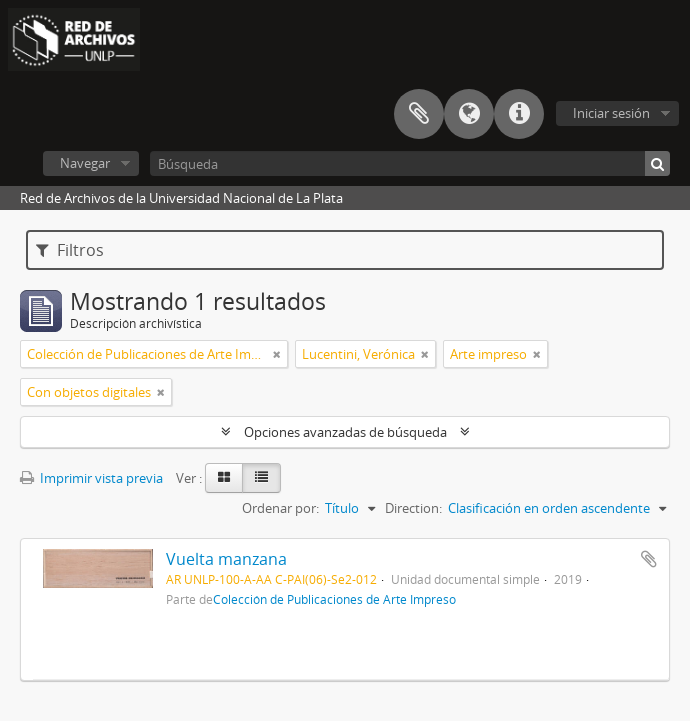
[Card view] (224, 478)
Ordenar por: (280, 508)
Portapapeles (419, 114)
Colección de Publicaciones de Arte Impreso (334, 599)
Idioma (469, 114)
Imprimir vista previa (91, 478)
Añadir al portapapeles (649, 559)
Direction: (413, 508)
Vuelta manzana (226, 559)
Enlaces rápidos (519, 114)
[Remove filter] (277, 354)
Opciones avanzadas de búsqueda (345, 432)
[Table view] (261, 478)
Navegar (85, 163)
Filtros (70, 250)
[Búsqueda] (410, 163)
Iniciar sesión (611, 113)
